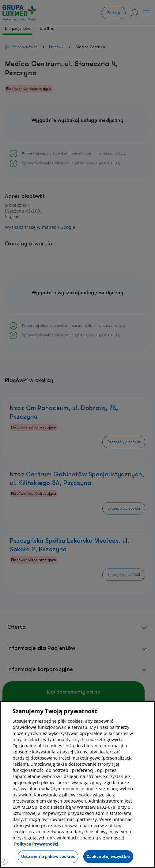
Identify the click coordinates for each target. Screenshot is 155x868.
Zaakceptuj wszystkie (108, 856)
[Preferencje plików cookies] (5, 862)
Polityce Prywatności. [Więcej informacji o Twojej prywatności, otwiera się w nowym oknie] (37, 844)
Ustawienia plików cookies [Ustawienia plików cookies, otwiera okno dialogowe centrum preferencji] (48, 856)
